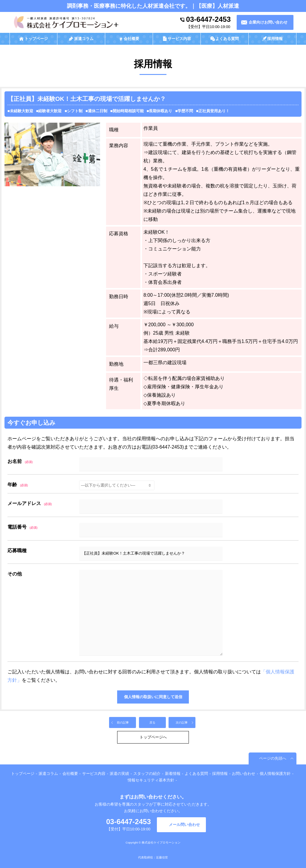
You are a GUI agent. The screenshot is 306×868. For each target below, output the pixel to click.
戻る (152, 722)
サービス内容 (94, 774)
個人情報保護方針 (275, 774)
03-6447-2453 (208, 19)
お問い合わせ (244, 774)
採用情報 (220, 774)
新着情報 (173, 774)
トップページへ (153, 737)
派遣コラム (48, 774)
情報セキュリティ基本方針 (151, 780)
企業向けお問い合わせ (268, 22)
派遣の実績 (119, 774)
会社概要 (70, 774)
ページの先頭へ (273, 758)
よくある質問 (196, 774)
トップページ (23, 774)
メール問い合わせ (184, 825)
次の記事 (182, 722)
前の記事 (123, 722)
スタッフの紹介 (147, 774)
